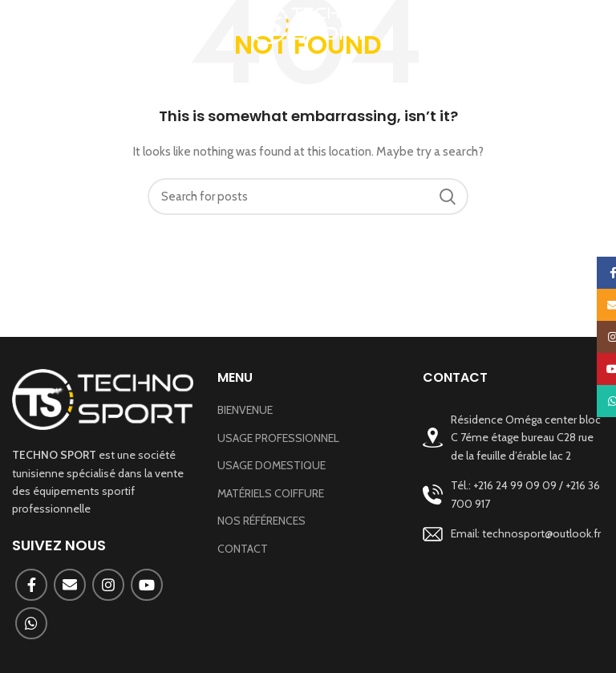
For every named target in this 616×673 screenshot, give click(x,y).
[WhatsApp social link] (31, 623)
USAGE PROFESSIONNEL (278, 438)
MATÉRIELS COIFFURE (271, 493)
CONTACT (243, 549)
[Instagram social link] (108, 585)
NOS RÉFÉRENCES (261, 521)
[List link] (513, 495)
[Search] (308, 197)
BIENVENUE (245, 410)
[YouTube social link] (147, 585)
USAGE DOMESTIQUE (272, 465)
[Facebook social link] (31, 585)
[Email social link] (70, 585)
